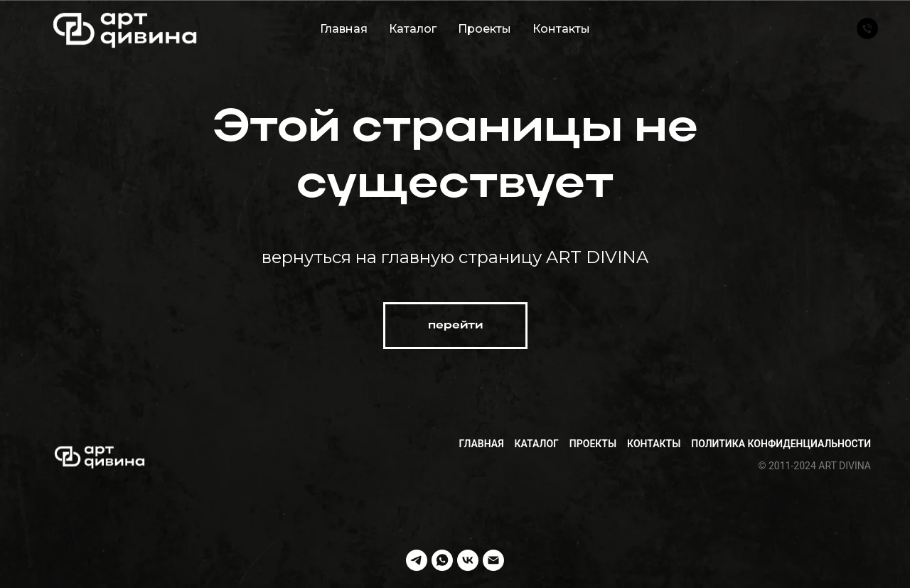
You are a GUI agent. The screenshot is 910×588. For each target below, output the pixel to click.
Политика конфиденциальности (781, 444)
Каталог (413, 29)
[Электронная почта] (493, 560)
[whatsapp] (442, 560)
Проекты (485, 29)
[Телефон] (867, 28)
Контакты (561, 29)
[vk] (468, 560)
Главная (344, 29)
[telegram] (417, 560)
